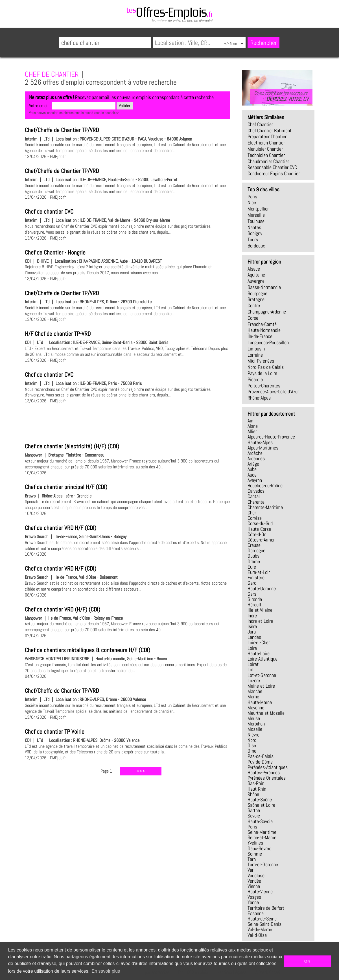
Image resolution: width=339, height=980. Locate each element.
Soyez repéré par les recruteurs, (281, 96)
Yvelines (255, 843)
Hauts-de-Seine (262, 919)
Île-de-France (260, 336)
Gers (252, 594)
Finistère (256, 578)
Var (251, 870)
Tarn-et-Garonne (263, 865)
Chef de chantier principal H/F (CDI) (66, 487)
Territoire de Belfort (266, 908)
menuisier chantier (265, 149)
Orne (252, 751)
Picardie (255, 380)
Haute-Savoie (260, 821)
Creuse (254, 545)
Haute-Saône (260, 800)
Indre (252, 616)
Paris (252, 197)
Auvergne (256, 281)
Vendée (254, 881)
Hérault (254, 605)
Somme (255, 854)
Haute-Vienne (260, 892)
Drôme (254, 562)
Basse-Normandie (264, 287)
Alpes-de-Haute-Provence (271, 437)
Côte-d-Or (257, 534)
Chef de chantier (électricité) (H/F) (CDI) (72, 446)
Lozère (254, 681)
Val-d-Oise (257, 935)
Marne (253, 697)
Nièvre (253, 735)
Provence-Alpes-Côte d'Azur (273, 392)
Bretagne (256, 299)
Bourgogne (257, 293)
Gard (252, 583)
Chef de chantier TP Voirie (55, 732)
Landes (254, 637)
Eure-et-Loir (259, 572)
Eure (252, 567)
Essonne (256, 913)
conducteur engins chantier (274, 174)
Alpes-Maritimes (263, 448)
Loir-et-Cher (259, 643)
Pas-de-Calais (261, 756)
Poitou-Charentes (264, 386)
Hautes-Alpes (260, 442)
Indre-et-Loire (260, 621)
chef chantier (260, 124)
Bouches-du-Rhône (265, 486)
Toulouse (256, 221)
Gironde (255, 599)
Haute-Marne (260, 702)
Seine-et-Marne (262, 838)
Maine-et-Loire (261, 686)
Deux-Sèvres (259, 849)
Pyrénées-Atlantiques (268, 767)
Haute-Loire (259, 654)
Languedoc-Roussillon (268, 343)
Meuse (254, 718)
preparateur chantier (267, 137)
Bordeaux (256, 246)
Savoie (254, 816)
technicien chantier (266, 155)
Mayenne (256, 708)
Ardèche (255, 453)
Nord (252, 740)
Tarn (252, 859)
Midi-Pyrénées (261, 361)
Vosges (254, 897)
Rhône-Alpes (259, 398)
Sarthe (254, 810)
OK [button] (307, 961)
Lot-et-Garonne (262, 675)
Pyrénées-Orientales (267, 778)
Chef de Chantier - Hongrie (55, 253)
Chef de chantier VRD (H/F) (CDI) (63, 610)
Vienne (254, 886)
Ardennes (256, 459)
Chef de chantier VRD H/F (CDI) (61, 528)
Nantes (254, 227)
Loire (252, 648)
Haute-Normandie (264, 330)
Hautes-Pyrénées (264, 773)
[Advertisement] (128, 422)
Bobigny (255, 233)
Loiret (253, 664)
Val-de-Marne (260, 929)
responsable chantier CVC (272, 167)
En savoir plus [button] (106, 971)
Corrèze (255, 518)
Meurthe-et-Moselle (266, 713)
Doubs (253, 556)
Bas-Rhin (256, 783)
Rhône (253, 794)
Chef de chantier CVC (49, 212)
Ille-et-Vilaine (260, 610)
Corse (253, 318)
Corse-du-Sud (260, 523)
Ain (250, 421)
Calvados (256, 491)
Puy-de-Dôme (260, 762)
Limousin (256, 349)
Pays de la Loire (262, 373)
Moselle (255, 729)
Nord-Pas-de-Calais (266, 367)
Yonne (253, 902)
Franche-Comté (262, 324)
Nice (252, 203)
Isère (252, 626)
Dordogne (256, 551)
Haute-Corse (259, 529)
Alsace (254, 269)
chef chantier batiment (270, 131)
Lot (251, 670)
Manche (255, 691)
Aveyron (255, 480)
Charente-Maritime (265, 507)
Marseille (256, 215)
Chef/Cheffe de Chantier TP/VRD (62, 130)
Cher (252, 513)
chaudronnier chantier (268, 161)
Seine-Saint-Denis (264, 924)
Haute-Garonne (262, 589)
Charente (256, 502)
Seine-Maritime (262, 832)
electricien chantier (266, 143)
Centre (254, 306)
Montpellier (258, 209)
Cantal (254, 496)
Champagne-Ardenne (267, 312)
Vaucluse (256, 876)
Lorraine (255, 355)
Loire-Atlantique (263, 659)
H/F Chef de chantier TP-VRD (58, 334)
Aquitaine (256, 275)
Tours (253, 240)
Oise (252, 746)
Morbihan (256, 724)
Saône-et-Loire (261, 805)
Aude (252, 475)
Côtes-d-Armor (261, 540)
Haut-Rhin (257, 789)
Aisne (253, 426)
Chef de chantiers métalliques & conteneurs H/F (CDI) (88, 650)
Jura (252, 632)
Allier (252, 431)
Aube (252, 469)
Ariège (253, 464)
